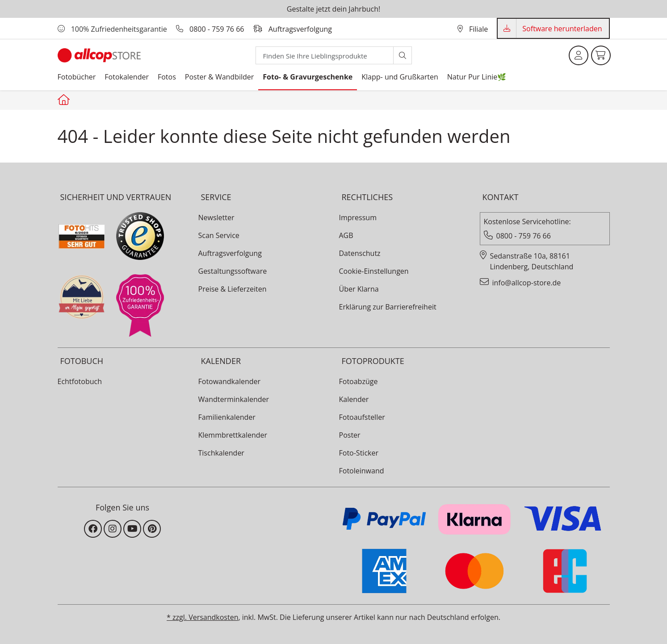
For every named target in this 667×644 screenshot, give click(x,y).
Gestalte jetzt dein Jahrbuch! (333, 9)
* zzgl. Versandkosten (202, 617)
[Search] (325, 55)
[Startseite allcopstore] (65, 100)
